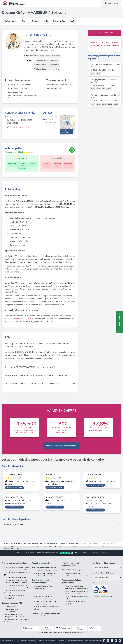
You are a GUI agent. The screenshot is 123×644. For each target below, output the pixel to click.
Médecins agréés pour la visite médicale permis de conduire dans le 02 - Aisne (38, 544)
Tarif (24, 21)
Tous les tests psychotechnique (14, 563)
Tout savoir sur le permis (44, 596)
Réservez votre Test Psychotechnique (61, 446)
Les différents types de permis (46, 599)
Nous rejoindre (10, 612)
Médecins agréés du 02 (14, 524)
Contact (35, 21)
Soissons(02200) (73, 544)
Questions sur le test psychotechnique (71, 564)
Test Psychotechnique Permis (44, 567)
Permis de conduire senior (44, 604)
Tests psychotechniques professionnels (72, 581)
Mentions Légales (8, 641)
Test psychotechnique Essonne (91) (17, 583)
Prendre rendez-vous (105, 33)
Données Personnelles (29, 641)
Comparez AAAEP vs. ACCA (15, 617)
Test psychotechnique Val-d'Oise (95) (18, 567)
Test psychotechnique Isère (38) (16, 578)
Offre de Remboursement (47, 641)
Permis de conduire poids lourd (46, 601)
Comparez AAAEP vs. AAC (14, 614)
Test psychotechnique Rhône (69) (16, 580)
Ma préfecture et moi (73, 573)
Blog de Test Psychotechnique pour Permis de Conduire (46, 615)
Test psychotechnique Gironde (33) (17, 588)
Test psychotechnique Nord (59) (16, 570)
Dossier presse (10, 607)
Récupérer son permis (41, 563)
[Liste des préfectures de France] (107, 577)
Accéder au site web (20, 127)
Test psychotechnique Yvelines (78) (17, 585)
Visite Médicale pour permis (74, 570)
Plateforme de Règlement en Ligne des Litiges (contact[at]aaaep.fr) (80, 641)
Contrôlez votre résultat (102, 597)
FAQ (72, 21)
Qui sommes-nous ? (12, 609)
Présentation (59, 21)
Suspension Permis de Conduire (46, 571)
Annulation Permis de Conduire (46, 573)
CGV (17, 641)
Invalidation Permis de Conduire (46, 576)
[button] (67, 123)
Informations (11, 21)
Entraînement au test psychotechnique (40, 581)
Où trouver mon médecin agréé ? (77, 576)
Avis (46, 21)
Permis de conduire (40, 593)
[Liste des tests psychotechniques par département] (107, 568)
